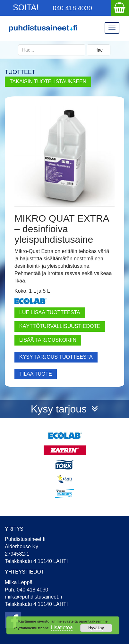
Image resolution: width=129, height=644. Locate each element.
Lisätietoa (62, 628)
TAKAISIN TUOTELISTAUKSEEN (48, 82)
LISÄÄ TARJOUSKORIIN (48, 340)
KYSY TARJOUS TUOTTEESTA (56, 357)
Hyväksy (96, 628)
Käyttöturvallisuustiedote (60, 326)
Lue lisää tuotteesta (50, 312)
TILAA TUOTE (36, 374)
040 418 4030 (73, 8)
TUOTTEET (20, 72)
